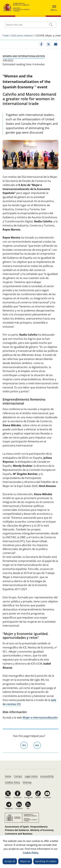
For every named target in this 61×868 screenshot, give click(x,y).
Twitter (8, 797)
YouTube (47, 797)
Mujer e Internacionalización (40, 717)
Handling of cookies (46, 861)
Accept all (10, 861)
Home (8, 776)
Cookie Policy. (31, 852)
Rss (28, 808)
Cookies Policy (12, 782)
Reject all (25, 861)
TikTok (38, 797)
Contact (18, 776)
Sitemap (27, 782)
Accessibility (47, 776)
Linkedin (19, 808)
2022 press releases (22, 36)
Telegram (9, 808)
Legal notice (31, 776)
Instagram (28, 797)
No (38, 745)
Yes (25, 745)
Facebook (18, 797)
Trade (6, 36)
